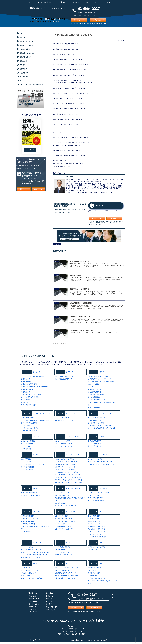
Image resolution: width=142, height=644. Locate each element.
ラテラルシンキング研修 (63, 554)
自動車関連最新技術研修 (63, 572)
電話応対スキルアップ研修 (63, 520)
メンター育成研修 (27, 470)
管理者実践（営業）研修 (29, 384)
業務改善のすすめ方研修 (96, 395)
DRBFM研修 (92, 572)
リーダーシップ (71, 414)
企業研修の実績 (34, 600)
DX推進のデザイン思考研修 (64, 556)
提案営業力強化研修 (28, 517)
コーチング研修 (26, 462)
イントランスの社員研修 (45, 2)
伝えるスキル (37, 437)
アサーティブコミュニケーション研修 (100, 426)
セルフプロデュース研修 (96, 502)
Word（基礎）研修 (94, 522)
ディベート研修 (26, 447)
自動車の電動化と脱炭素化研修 (65, 580)
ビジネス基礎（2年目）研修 (30, 397)
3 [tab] (33, 111)
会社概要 (49, 600)
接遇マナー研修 (60, 525)
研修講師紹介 (33, 603)
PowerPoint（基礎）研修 (96, 528)
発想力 (68, 544)
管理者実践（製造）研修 (29, 390)
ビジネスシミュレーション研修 (65, 468)
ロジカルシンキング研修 (63, 442)
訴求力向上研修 (26, 449)
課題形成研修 (25, 426)
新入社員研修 (25, 400)
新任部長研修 (25, 379)
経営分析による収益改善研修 (31, 496)
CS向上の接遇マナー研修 (63, 528)
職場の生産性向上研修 (62, 496)
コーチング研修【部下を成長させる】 (33, 465)
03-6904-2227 (102, 205)
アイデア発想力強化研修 (63, 548)
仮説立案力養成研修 (95, 444)
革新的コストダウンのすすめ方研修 (66, 569)
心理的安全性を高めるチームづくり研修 (68, 478)
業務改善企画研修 (94, 397)
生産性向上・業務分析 (73, 489)
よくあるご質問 (34, 605)
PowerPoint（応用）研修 (96, 530)
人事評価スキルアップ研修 (30, 572)
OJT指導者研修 (26, 460)
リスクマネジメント (106, 455)
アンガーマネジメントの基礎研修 (99, 494)
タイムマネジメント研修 (63, 494)
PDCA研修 (91, 387)
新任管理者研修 (26, 382)
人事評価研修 (25, 569)
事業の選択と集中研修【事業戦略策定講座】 (36, 421)
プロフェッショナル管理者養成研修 (33, 377)
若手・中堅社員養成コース (63, 379)
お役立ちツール (92, 2)
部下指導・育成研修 (28, 468)
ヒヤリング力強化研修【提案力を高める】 (102, 429)
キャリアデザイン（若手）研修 (31, 551)
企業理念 (49, 603)
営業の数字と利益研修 (28, 525)
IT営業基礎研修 (26, 533)
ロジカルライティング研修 (63, 444)
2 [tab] (31, 111)
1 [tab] (29, 111)
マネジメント (104, 372)
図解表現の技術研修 (95, 421)
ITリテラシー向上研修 (95, 535)
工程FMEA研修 (93, 577)
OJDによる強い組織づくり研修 (98, 377)
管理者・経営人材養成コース (64, 377)
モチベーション (105, 489)
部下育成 (35, 455)
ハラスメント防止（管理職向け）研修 (100, 462)
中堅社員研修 (25, 392)
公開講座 (77, 2)
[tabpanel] (31, 98)
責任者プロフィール (53, 598)
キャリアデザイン (38, 544)
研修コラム (57, 244)
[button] (37, 372)
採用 (101, 544)
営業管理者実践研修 (28, 522)
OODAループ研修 (94, 384)
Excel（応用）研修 (94, 520)
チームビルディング (73, 455)
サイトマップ (51, 611)
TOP (29, 2)
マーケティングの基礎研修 (30, 429)
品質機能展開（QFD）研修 (97, 580)
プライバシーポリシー (37, 642)
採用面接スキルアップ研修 (97, 548)
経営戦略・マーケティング (41, 414)
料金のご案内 (33, 608)
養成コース (70, 372)
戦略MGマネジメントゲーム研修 (65, 465)
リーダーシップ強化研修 (63, 418)
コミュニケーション (106, 414)
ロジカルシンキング (73, 437)
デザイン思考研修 (60, 551)
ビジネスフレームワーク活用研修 (65, 507)
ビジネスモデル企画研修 (29, 423)
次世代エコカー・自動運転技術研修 (66, 577)
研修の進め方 (33, 598)
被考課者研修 (25, 577)
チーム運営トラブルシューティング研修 (68, 476)
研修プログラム (34, 613)
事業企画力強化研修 (28, 418)
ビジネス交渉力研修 (28, 444)
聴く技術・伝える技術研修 (97, 418)
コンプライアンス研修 (95, 460)
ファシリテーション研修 (96, 423)
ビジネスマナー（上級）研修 (64, 530)
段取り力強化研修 (60, 504)
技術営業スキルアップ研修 (30, 520)
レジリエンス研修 (94, 496)
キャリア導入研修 (27, 548)
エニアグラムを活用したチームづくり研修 (68, 481)
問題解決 (102, 437)
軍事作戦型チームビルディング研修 (66, 462)
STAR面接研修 (93, 551)
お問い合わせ (109, 2)
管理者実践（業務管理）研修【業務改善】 (35, 387)
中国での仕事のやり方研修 (97, 400)
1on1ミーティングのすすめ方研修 (32, 580)
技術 (68, 565)
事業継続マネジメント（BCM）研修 (100, 379)
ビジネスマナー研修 (61, 517)
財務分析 (35, 489)
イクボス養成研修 (94, 408)
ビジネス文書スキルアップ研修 (65, 522)
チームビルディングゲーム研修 (65, 470)
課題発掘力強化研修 (95, 447)
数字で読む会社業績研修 (29, 494)
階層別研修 (36, 372)
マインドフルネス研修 (95, 499)
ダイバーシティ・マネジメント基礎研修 (101, 382)
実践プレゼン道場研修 (28, 442)
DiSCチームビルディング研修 (64, 460)
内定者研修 (25, 403)
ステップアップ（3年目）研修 (31, 395)
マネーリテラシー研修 (28, 405)
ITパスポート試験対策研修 (97, 533)
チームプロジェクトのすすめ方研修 (66, 473)
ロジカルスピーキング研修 (63, 447)
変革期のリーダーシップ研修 (64, 421)
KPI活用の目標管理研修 (29, 574)
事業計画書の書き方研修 (29, 431)
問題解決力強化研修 (95, 442)
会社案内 (64, 2)
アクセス (49, 605)
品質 (101, 565)
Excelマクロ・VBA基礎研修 (97, 538)
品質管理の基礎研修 (95, 569)
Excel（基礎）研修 (94, 517)
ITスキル (102, 513)
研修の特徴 (32, 611)
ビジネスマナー (71, 513)
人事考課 (35, 565)
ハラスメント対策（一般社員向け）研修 (101, 465)
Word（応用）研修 (94, 525)
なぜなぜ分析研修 (94, 574)
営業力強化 (36, 513)
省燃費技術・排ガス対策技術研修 (65, 574)
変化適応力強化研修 (95, 392)
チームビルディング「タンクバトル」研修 (68, 483)
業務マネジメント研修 (95, 390)
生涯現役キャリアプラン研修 (31, 559)
